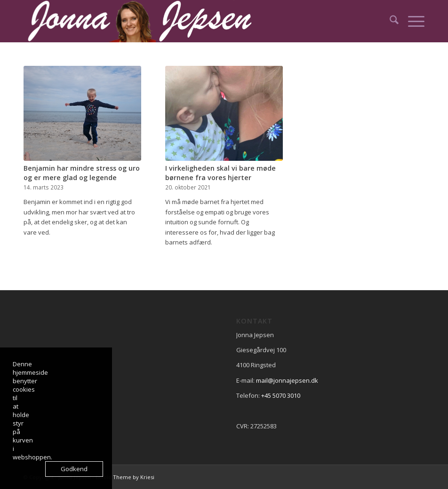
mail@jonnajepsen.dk (287, 380)
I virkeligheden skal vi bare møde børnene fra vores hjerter (220, 173)
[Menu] (412, 21)
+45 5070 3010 (281, 395)
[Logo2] (146, 21)
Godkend (74, 469)
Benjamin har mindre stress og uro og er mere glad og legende (82, 173)
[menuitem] (389, 21)
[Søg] (389, 21)
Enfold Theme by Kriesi (125, 477)
